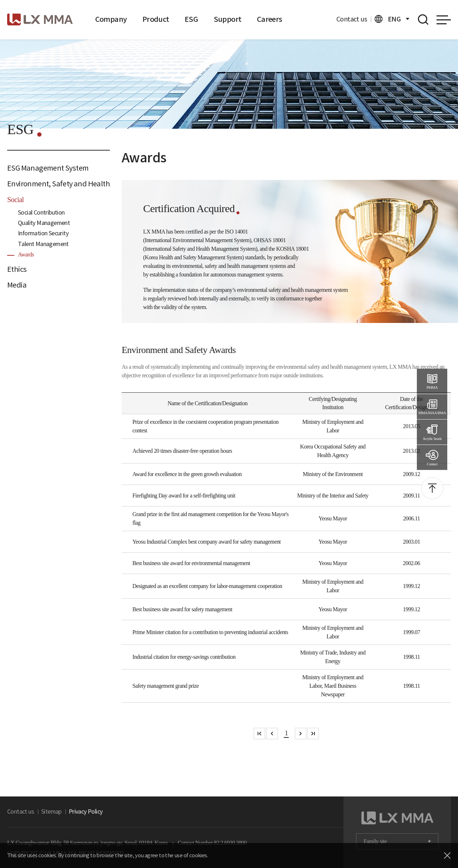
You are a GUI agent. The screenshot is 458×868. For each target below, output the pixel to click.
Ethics (15, 269)
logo (40, 19)
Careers (249, 19)
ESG (180, 19)
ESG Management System (43, 168)
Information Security (40, 233)
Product (147, 19)
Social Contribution (38, 213)
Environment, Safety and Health (50, 184)
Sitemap (45, 812)
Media (16, 285)
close (447, 855)
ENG (392, 19)
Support (212, 19)
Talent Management (39, 244)
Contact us (354, 19)
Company (108, 19)
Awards (26, 254)
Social (15, 200)
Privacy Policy (76, 812)
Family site (375, 841)
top (432, 488)
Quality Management (40, 223)
